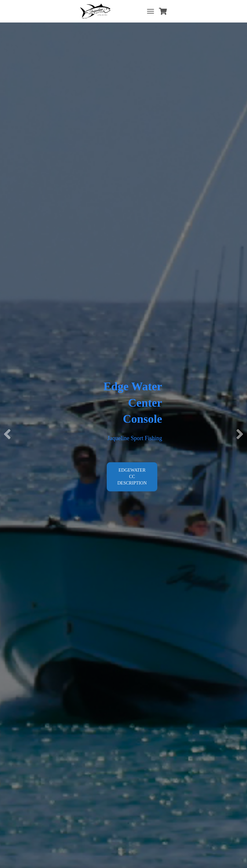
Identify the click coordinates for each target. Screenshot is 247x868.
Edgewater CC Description (132, 477)
